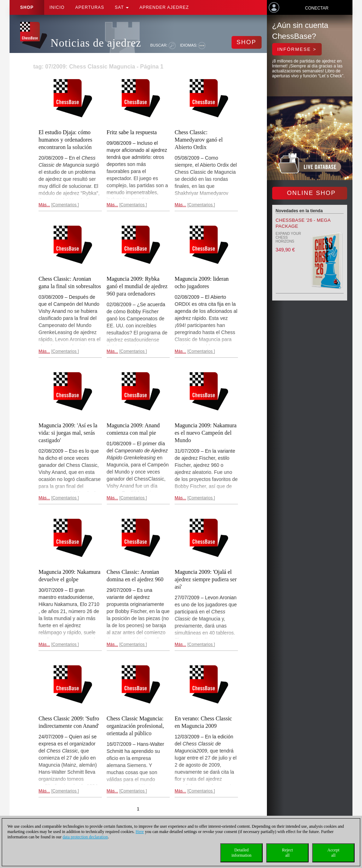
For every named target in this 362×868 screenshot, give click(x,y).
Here (140, 832)
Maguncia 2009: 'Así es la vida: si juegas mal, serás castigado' (68, 433)
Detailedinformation (242, 853)
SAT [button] (122, 7)
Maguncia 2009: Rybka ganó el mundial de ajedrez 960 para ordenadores (137, 286)
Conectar (317, 8)
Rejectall (288, 853)
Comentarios (65, 205)
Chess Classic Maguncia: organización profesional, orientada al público (135, 726)
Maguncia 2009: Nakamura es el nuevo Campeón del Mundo (206, 433)
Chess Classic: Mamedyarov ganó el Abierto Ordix (199, 140)
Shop (27, 7)
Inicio (57, 7)
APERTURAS (90, 7)
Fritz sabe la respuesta (132, 132)
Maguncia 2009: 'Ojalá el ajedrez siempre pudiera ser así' (206, 579)
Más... (44, 205)
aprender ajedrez (164, 7)
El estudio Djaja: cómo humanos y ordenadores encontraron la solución (65, 140)
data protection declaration (85, 837)
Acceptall (333, 853)
